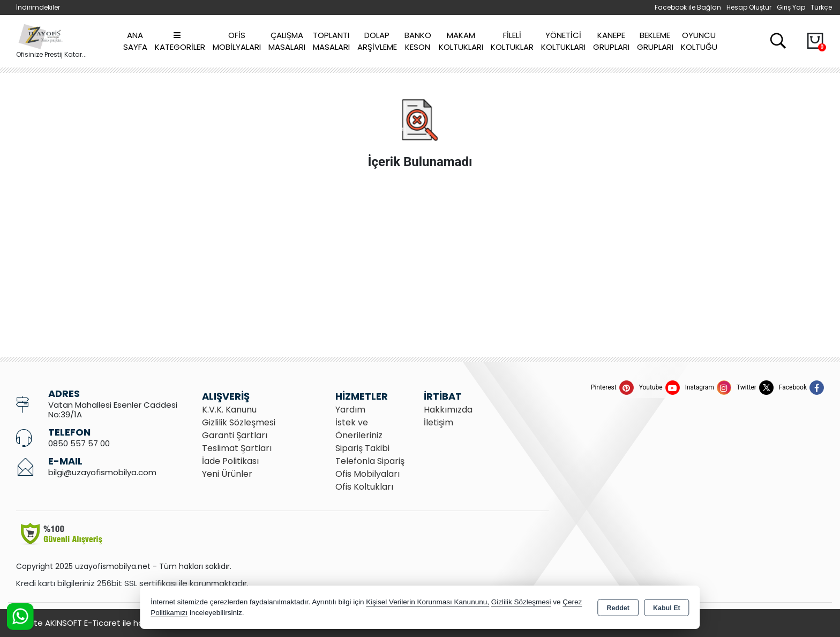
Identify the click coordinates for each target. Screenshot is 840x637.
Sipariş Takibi (362, 448)
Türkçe (821, 7)
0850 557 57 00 (79, 443)
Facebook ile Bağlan (688, 7)
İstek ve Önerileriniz (359, 429)
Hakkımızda (448, 410)
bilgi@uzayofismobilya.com (102, 472)
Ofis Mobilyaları (237, 41)
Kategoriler (180, 42)
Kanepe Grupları (611, 41)
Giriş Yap (791, 7)
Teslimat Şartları (237, 448)
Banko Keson (418, 41)
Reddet (618, 608)
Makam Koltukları (461, 41)
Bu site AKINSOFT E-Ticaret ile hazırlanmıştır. (102, 623)
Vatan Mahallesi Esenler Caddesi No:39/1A (113, 410)
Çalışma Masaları (287, 41)
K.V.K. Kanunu (229, 410)
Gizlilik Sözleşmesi (239, 422)
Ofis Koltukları (364, 487)
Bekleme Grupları (655, 41)
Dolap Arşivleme (377, 41)
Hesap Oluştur (749, 7)
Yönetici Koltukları (563, 41)
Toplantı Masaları (331, 41)
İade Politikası (230, 461)
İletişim (438, 422)
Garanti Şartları (235, 435)
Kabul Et (667, 608)
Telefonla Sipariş (370, 461)
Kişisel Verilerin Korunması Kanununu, (427, 602)
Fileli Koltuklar (512, 41)
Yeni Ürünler (227, 474)
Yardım (350, 410)
